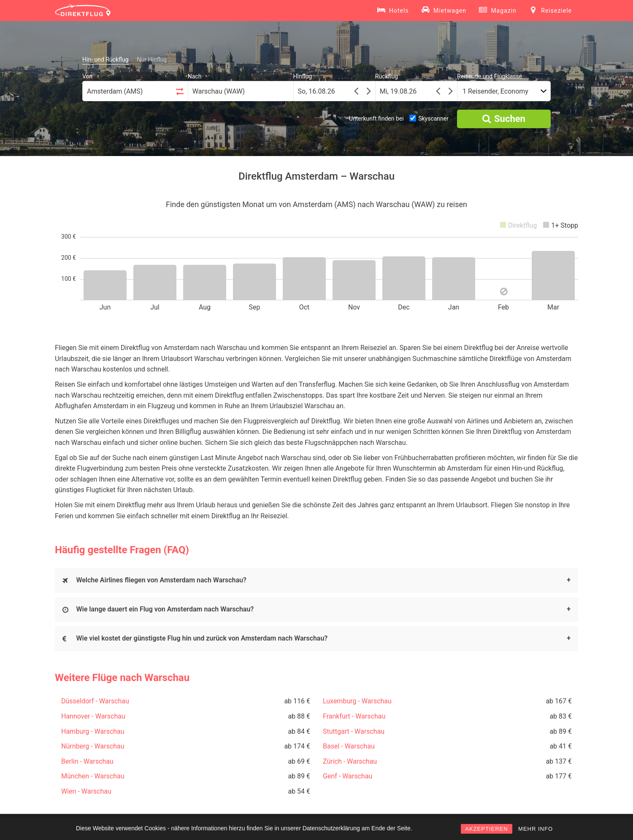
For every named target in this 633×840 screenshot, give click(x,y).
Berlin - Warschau (87, 761)
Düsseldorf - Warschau (95, 701)
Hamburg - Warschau (93, 731)
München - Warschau (93, 776)
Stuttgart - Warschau (354, 731)
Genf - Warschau (348, 776)
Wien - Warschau (86, 791)
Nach (195, 76)
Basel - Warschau (349, 746)
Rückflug (387, 76)
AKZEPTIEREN (486, 829)
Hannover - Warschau (93, 716)
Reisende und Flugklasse (490, 76)
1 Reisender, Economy (495, 91)
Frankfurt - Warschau (354, 716)
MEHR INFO (536, 829)
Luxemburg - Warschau (357, 701)
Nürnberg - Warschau (93, 746)
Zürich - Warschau (350, 761)
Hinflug (303, 76)
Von (87, 76)
